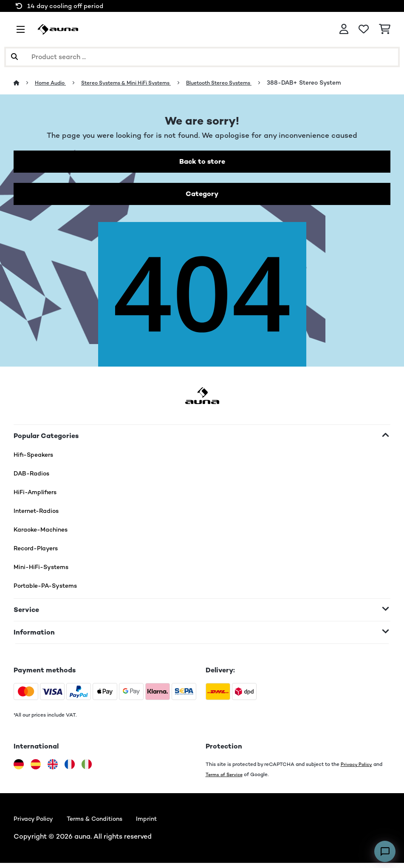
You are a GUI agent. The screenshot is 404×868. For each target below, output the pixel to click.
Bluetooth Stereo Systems (246, 83)
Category (202, 196)
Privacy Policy (357, 767)
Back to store (202, 162)
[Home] (25, 83)
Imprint (161, 823)
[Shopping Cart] (385, 29)
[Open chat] (385, 851)
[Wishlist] (364, 29)
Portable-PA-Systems (50, 589)
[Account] (344, 29)
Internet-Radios (39, 514)
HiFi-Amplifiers (38, 495)
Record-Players (39, 551)
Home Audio (54, 83)
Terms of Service (226, 778)
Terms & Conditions (104, 823)
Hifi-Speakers (36, 458)
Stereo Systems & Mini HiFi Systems (140, 83)
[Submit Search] (14, 57)
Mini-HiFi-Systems (44, 570)
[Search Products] (202, 57)
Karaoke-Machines (44, 533)
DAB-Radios (34, 477)
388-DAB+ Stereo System (336, 83)
